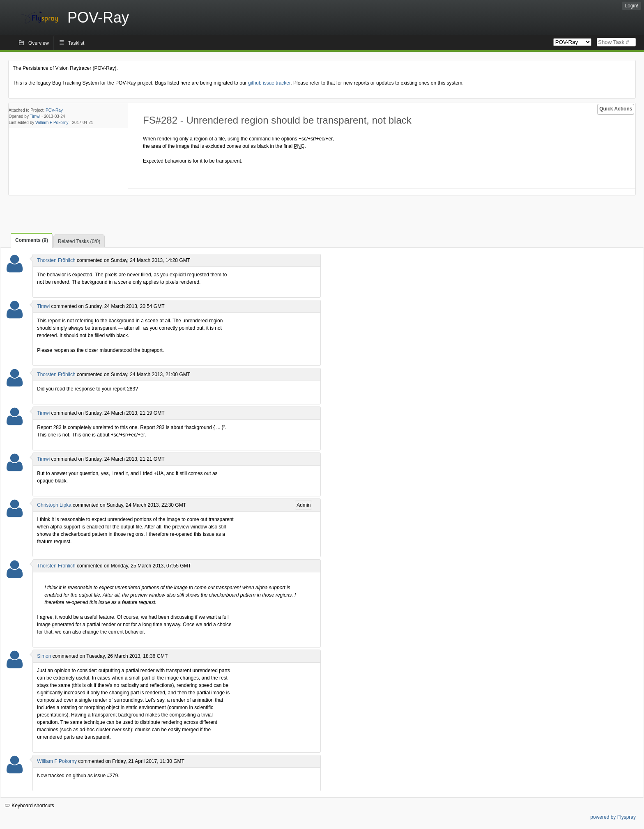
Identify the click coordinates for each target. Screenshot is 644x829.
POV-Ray (54, 110)
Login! (631, 6)
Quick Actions (616, 109)
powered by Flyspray (613, 817)
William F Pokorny (52, 123)
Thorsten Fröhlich (56, 260)
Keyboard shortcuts (30, 806)
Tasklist (76, 43)
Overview (39, 43)
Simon (44, 656)
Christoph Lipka (54, 505)
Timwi (35, 116)
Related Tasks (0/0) (79, 241)
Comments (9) (32, 240)
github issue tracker (269, 83)
